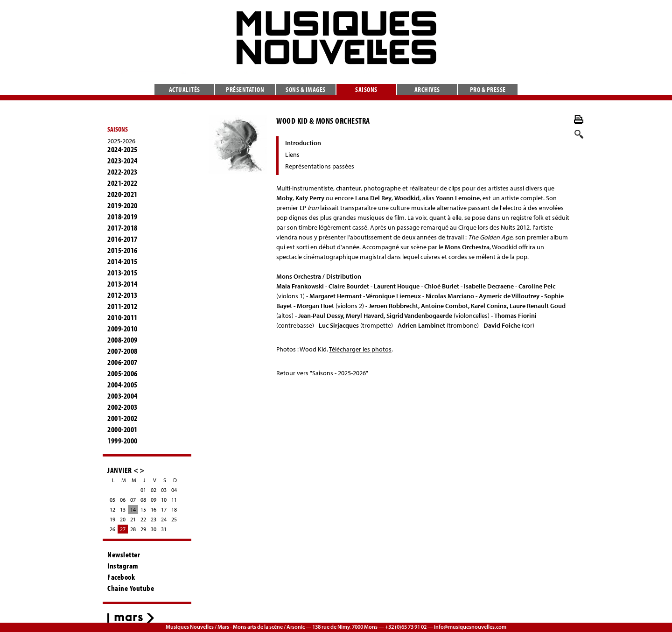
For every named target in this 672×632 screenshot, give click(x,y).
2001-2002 (122, 418)
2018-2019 (122, 217)
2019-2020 (122, 205)
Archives (427, 89)
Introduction (303, 143)
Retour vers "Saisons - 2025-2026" (322, 373)
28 (133, 529)
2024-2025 (122, 149)
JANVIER (120, 470)
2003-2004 (122, 396)
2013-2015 (122, 273)
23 (154, 519)
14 (133, 509)
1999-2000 (122, 441)
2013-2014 (122, 284)
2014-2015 (122, 261)
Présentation (245, 89)
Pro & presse (488, 89)
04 (174, 490)
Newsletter (124, 555)
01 (143, 490)
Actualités (185, 89)
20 (123, 519)
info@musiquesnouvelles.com (470, 627)
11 (174, 500)
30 (154, 529)
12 (112, 509)
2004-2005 (122, 385)
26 (112, 529)
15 (143, 509)
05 (112, 500)
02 (154, 490)
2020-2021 (122, 194)
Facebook (121, 577)
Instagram (123, 566)
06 (123, 500)
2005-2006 (122, 373)
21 (133, 519)
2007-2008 (122, 351)
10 (164, 500)
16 (154, 509)
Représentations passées (320, 166)
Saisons (366, 89)
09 (154, 500)
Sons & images (306, 89)
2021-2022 (122, 183)
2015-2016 (122, 250)
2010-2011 (122, 317)
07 (133, 500)
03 (164, 490)
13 (123, 509)
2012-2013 (122, 295)
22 (143, 519)
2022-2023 (122, 172)
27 (123, 529)
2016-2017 (122, 239)
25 (174, 519)
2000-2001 (122, 429)
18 (174, 509)
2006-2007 (122, 362)
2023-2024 (122, 161)
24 (164, 519)
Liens (292, 154)
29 (143, 529)
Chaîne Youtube (131, 588)
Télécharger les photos (360, 349)
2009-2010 (122, 329)
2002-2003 (122, 407)
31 (164, 529)
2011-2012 (122, 306)
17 (164, 509)
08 (143, 500)
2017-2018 (122, 228)
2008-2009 (122, 340)
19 (112, 519)
